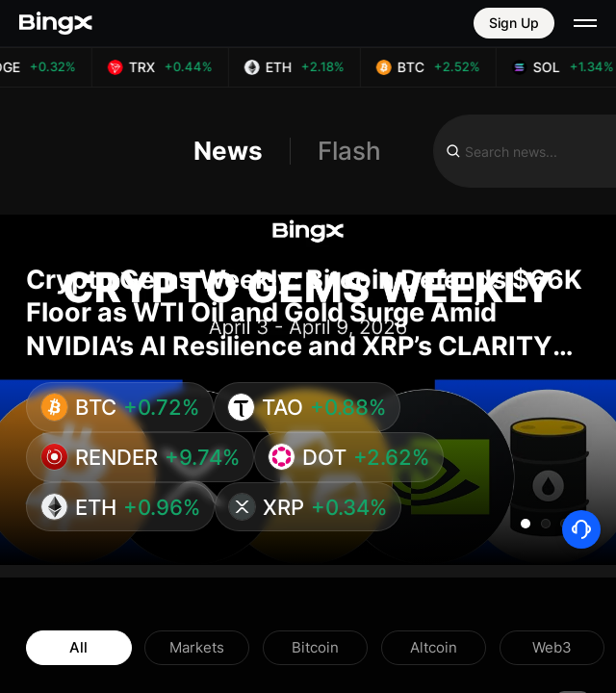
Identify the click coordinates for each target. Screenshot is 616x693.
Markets (197, 647)
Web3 (552, 647)
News (228, 151)
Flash (349, 151)
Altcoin (434, 647)
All (78, 647)
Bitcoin (315, 647)
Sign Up (514, 23)
